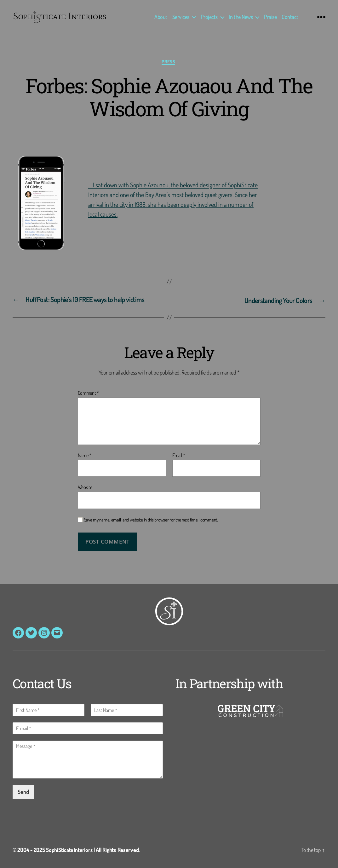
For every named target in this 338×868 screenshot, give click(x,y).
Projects (209, 17)
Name (85, 456)
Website (85, 487)
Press (169, 62)
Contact (290, 17)
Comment (89, 393)
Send (23, 792)
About (161, 17)
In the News (241, 17)
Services (181, 17)
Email (179, 456)
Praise (270, 17)
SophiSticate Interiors (70, 850)
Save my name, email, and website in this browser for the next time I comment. (151, 520)
